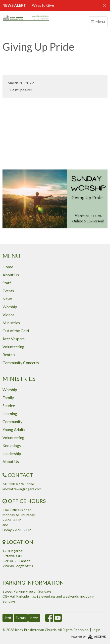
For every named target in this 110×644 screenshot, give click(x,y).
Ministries (11, 323)
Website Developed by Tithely (55, 636)
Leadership (12, 453)
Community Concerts (21, 363)
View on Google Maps (18, 566)
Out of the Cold (16, 331)
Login (96, 630)
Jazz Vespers (14, 339)
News (7, 299)
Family (8, 398)
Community (12, 421)
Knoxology (12, 445)
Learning (10, 413)
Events (8, 291)
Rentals (9, 355)
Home (8, 267)
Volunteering (13, 347)
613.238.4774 (13, 484)
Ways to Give (43, 5)
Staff (7, 283)
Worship (10, 307)
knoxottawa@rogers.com (22, 489)
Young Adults (14, 429)
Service (9, 405)
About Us (11, 275)
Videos (8, 315)
